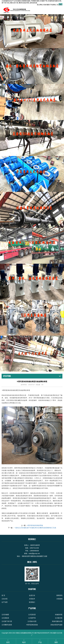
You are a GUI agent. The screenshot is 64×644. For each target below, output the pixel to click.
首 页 (3, 595)
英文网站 (40, 5)
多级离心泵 (9, 518)
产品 (40, 641)
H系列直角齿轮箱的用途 (35, 525)
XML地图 (53, 633)
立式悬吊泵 (59, 618)
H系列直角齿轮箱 (32, 625)
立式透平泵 (32, 618)
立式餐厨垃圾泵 (7, 625)
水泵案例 (59, 599)
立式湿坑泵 (32, 615)
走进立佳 (32, 595)
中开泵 (13, 516)
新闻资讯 (59, 595)
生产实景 (5, 602)
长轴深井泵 (59, 615)
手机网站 (53, 5)
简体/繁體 (46, 5)
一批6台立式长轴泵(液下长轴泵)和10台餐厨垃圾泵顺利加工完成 (35, 528)
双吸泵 (32, 518)
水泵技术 (32, 599)
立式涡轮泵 (5, 618)
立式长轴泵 (5, 615)
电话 (24, 641)
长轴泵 (33, 513)
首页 (8, 641)
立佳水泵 (5, 599)
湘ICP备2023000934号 (42, 633)
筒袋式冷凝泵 (44, 516)
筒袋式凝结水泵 (57, 621)
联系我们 (32, 602)
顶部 (56, 641)
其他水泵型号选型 (56, 625)
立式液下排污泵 (7, 621)
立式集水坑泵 (32, 621)
